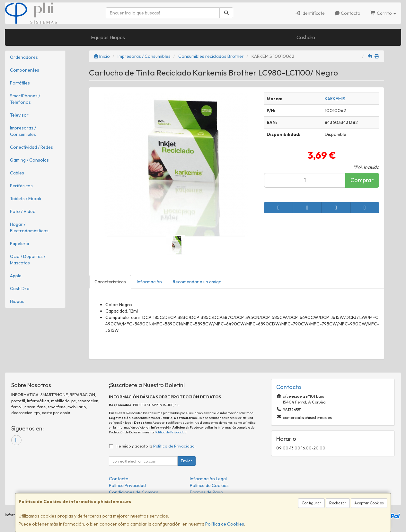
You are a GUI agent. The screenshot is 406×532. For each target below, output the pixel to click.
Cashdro (306, 37)
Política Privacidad (127, 485)
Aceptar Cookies (369, 503)
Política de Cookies (225, 524)
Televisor (19, 115)
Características (110, 282)
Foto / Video (23, 211)
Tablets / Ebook (26, 199)
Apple (16, 276)
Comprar (362, 180)
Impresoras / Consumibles (23, 131)
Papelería (20, 244)
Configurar (311, 503)
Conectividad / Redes (31, 147)
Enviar (186, 461)
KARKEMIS (335, 99)
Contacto (348, 13)
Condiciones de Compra (134, 492)
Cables (17, 173)
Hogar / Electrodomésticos (29, 227)
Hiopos (17, 301)
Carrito (383, 13)
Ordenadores (24, 57)
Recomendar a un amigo (197, 282)
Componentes (25, 70)
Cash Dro (20, 288)
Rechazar (338, 503)
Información (149, 282)
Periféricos (21, 186)
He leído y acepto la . (156, 446)
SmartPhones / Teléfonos (25, 99)
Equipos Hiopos (108, 37)
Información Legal (208, 479)
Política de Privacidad (171, 432)
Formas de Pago (207, 492)
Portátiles (20, 83)
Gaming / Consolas (29, 160)
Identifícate (310, 13)
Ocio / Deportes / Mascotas (28, 260)
